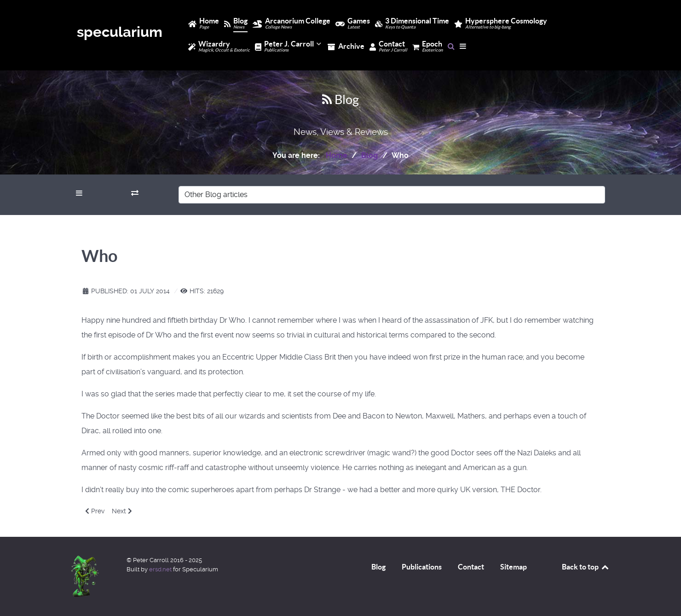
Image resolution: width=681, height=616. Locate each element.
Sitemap (514, 567)
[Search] (451, 46)
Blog (378, 567)
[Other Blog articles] (392, 195)
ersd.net (160, 569)
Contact (471, 567)
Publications (422, 567)
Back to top (586, 567)
